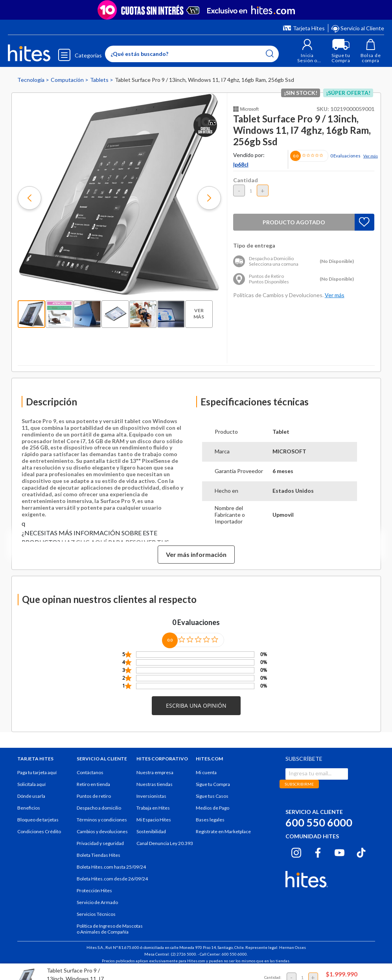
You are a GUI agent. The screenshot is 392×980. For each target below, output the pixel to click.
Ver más (371, 161)
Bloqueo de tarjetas (38, 825)
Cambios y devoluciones (102, 837)
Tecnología (31, 85)
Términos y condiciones (102, 825)
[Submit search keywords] (270, 56)
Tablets (100, 85)
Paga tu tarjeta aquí (37, 778)
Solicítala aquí (31, 789)
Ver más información (196, 559)
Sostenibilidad (151, 837)
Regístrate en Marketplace (223, 837)
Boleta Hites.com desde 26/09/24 (112, 884)
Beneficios (29, 813)
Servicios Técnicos (96, 919)
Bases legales (210, 825)
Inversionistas (151, 801)
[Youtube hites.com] (340, 857)
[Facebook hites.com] (318, 857)
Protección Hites (94, 896)
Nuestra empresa (155, 778)
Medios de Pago (213, 813)
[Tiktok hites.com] (361, 857)
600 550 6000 (319, 827)
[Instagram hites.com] (296, 857)
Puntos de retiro (94, 801)
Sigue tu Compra (213, 789)
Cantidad (246, 185)
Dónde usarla (31, 801)
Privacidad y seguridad (100, 848)
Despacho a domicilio (99, 813)
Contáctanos (90, 778)
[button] (307, 54)
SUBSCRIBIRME (299, 789)
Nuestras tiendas (155, 789)
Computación (68, 85)
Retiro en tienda (93, 789)
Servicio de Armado (97, 907)
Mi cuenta (206, 778)
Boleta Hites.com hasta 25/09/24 (111, 872)
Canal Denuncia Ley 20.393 (165, 848)
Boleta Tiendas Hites (98, 860)
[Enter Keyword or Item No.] (192, 56)
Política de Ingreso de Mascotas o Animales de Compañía (110, 934)
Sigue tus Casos (212, 801)
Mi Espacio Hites (154, 825)
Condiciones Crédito (39, 837)
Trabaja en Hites (153, 813)
